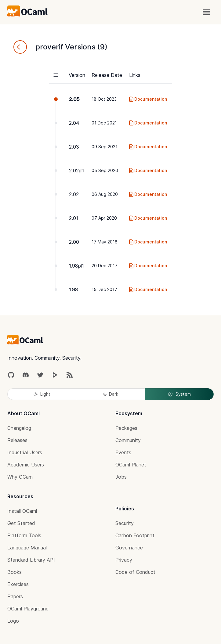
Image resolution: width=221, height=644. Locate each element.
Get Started (21, 523)
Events (123, 452)
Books (14, 572)
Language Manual (27, 548)
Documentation (148, 99)
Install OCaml (22, 511)
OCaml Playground (28, 609)
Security (125, 523)
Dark (111, 394)
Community (128, 440)
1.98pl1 (76, 266)
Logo (13, 621)
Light (42, 394)
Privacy (124, 560)
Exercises (18, 584)
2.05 (74, 99)
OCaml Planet (131, 465)
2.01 (74, 218)
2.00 (74, 242)
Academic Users (26, 465)
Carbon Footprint (135, 535)
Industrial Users (25, 452)
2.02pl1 (77, 171)
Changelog (19, 428)
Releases (17, 440)
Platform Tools (24, 535)
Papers (15, 596)
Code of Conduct (135, 572)
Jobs (121, 477)
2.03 (74, 147)
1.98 (74, 290)
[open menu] (206, 12)
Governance (129, 548)
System (179, 394)
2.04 (74, 123)
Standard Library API (31, 560)
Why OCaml (20, 477)
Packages (126, 428)
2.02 (74, 194)
